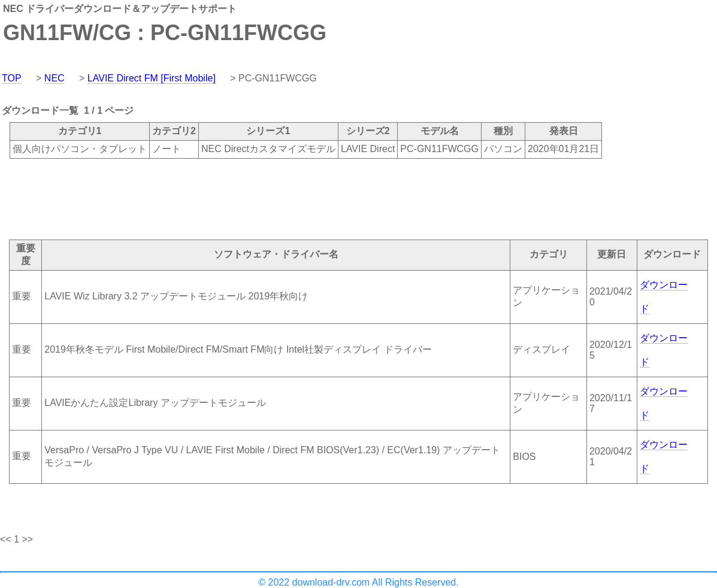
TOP (12, 78)
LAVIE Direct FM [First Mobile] (152, 78)
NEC (55, 78)
